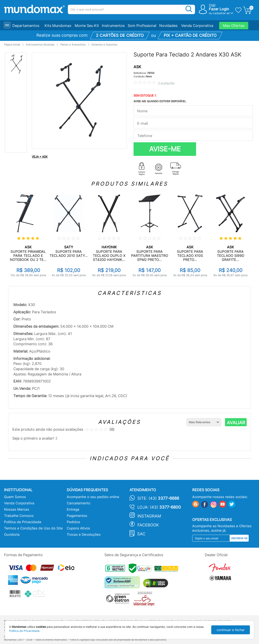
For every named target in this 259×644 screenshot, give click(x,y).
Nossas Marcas (17, 509)
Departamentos (26, 26)
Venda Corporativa (197, 26)
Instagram (149, 516)
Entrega (73, 509)
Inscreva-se (239, 538)
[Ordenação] (204, 422)
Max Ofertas (234, 26)
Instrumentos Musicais (40, 45)
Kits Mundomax (58, 26)
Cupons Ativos (78, 528)
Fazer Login (219, 9)
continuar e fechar (231, 630)
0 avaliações (166, 83)
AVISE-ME (165, 149)
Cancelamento (79, 503)
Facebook (148, 525)
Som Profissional (142, 26)
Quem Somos (15, 497)
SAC (141, 534)
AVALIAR (236, 423)
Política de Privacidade (23, 522)
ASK (137, 67)
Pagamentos (77, 516)
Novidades (168, 26)
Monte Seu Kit (87, 26)
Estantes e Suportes (104, 45)
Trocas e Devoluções (84, 535)
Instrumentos (113, 26)
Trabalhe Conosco (19, 516)
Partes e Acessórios (73, 45)
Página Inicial (12, 45)
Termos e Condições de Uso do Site (33, 528)
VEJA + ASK (40, 157)
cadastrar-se (221, 13)
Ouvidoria (12, 535)
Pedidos (73, 522)
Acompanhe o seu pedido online (93, 497)
